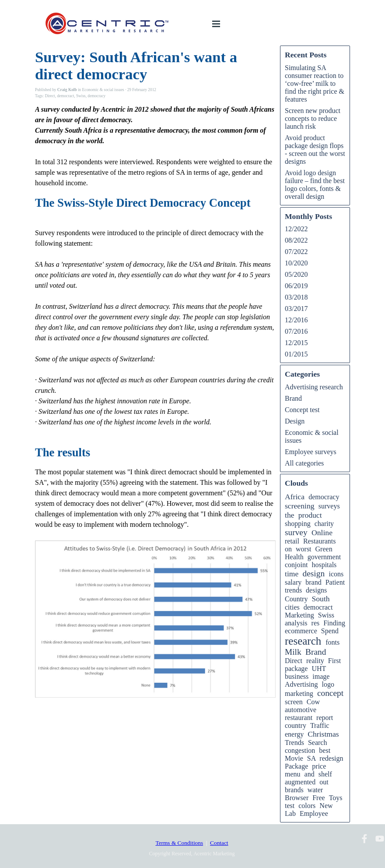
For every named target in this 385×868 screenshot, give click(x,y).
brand (313, 582)
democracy (96, 96)
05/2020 (296, 274)
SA (311, 758)
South (320, 599)
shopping (298, 524)
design (314, 573)
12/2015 (296, 343)
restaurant (299, 718)
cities (292, 607)
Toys (336, 798)
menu (293, 774)
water (315, 790)
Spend (330, 631)
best (325, 750)
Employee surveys (311, 452)
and (310, 774)
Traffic (320, 725)
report (325, 718)
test (290, 806)
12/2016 (296, 320)
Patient (335, 582)
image (321, 676)
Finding (334, 623)
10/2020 (296, 263)
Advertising (301, 684)
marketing (299, 693)
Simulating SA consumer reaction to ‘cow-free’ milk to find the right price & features (315, 83)
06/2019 (296, 286)
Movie (294, 758)
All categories (304, 463)
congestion (300, 750)
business (297, 676)
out (324, 782)
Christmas (323, 734)
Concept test (302, 410)
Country (296, 599)
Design (295, 421)
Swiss (81, 96)
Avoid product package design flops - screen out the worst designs (315, 150)
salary (293, 582)
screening (300, 506)
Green (324, 549)
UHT (319, 669)
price (319, 766)
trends (293, 590)
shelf (325, 774)
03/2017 (296, 309)
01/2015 (296, 354)
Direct (50, 96)
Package (296, 766)
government (324, 557)
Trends (294, 743)
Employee (314, 813)
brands (294, 790)
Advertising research (314, 387)
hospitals (324, 565)
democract (65, 96)
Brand (293, 398)
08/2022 (296, 240)
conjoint (296, 565)
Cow (313, 702)
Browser (297, 798)
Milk (293, 652)
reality (315, 661)
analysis (296, 623)
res (316, 623)
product (310, 515)
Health (294, 557)
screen (294, 702)
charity (324, 524)
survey (296, 532)
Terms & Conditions (179, 843)
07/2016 (296, 331)
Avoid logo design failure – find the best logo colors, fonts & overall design (315, 185)
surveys (329, 506)
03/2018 (296, 297)
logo (328, 684)
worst (304, 549)
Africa (295, 497)
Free (318, 798)
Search (318, 743)
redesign (331, 758)
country (296, 725)
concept (330, 693)
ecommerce (301, 631)
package (296, 669)
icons (336, 574)
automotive (301, 710)
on (288, 549)
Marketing (299, 615)
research (303, 641)
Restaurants (320, 541)
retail (292, 541)
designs (316, 590)
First (334, 661)
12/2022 (296, 229)
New (326, 806)
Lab (290, 813)
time (292, 574)
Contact (219, 843)
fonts (332, 642)
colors (307, 806)
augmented (300, 782)
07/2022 (296, 252)
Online (322, 533)
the (290, 515)
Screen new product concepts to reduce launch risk (313, 118)
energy (294, 734)
